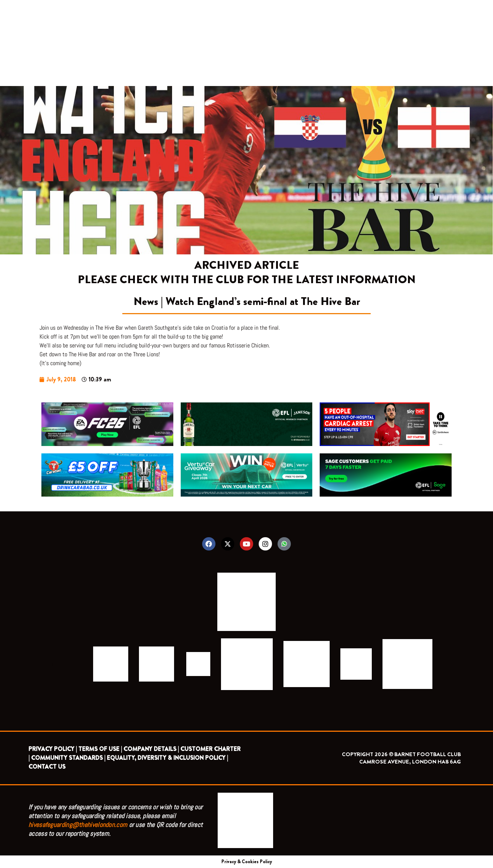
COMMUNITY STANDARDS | (68, 758)
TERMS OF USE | (100, 749)
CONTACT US (47, 767)
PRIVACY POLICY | (53, 749)
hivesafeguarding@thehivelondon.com (78, 825)
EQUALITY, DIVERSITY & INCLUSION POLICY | (167, 758)
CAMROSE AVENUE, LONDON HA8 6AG (410, 762)
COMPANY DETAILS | (151, 749)
